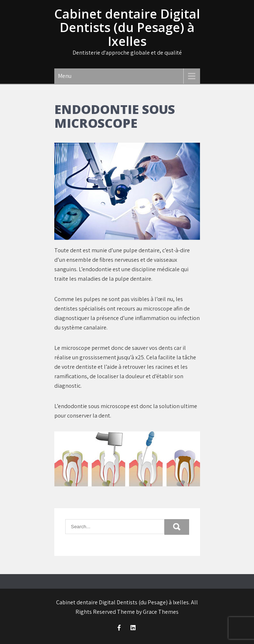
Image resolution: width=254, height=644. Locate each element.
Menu (65, 76)
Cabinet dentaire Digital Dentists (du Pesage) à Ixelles (127, 27)
